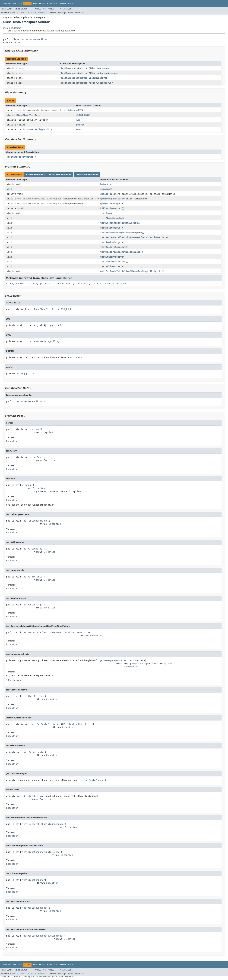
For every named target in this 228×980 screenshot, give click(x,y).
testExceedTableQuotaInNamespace (121, 233)
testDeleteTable (110, 228)
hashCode (58, 284)
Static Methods (35, 175)
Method (42, 13)
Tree (41, 3)
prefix (80, 125)
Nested (15, 13)
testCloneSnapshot (112, 218)
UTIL (79, 129)
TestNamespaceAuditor (34, 39)
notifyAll (83, 284)
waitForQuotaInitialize (115, 271)
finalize (31, 284)
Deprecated (52, 3)
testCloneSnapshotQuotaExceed (119, 223)
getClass (45, 284)
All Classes (66, 9)
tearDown (106, 213)
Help (71, 3)
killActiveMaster (111, 208)
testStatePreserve (112, 257)
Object (18, 43)
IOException (131, 667)
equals (20, 284)
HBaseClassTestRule (28, 115)
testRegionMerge (110, 242)
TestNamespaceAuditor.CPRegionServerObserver (89, 73)
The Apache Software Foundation (39, 977)
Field (24, 13)
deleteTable (108, 194)
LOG (78, 120)
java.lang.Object (12, 28)
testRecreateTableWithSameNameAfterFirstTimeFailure (134, 237)
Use (35, 3)
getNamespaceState (112, 199)
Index (63, 3)
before (104, 184)
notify (70, 284)
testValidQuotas (110, 266)
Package (17, 3)
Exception (47, 432)
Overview (6, 3)
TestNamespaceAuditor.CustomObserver (84, 78)
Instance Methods (60, 175)
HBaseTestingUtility (39, 129)
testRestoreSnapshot (113, 247)
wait (108, 284)
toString (97, 284)
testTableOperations (113, 262)
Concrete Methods (87, 175)
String (21, 125)
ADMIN (80, 110)
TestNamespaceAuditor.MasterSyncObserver (87, 83)
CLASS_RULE (83, 115)
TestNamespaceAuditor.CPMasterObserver (85, 68)
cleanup (105, 189)
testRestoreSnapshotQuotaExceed (120, 252)
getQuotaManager (110, 204)
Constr (32, 13)
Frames (37, 9)
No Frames (49, 9)
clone (9, 284)
